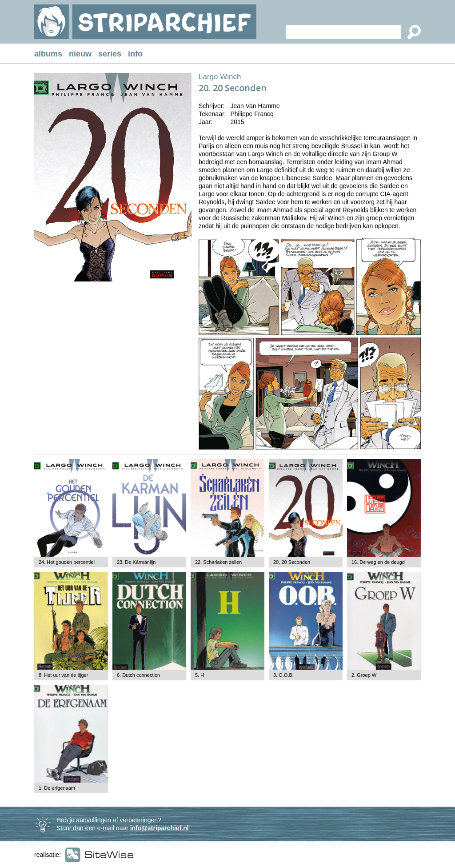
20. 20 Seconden (292, 562)
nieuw (80, 54)
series (110, 54)
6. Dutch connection (138, 675)
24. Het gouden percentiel (67, 562)
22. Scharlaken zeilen (218, 562)
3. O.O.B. (283, 675)
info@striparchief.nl (160, 828)
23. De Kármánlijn (136, 562)
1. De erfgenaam (57, 788)
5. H (200, 675)
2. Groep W (364, 675)
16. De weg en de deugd (378, 562)
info (135, 54)
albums (48, 54)
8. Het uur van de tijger (63, 675)
